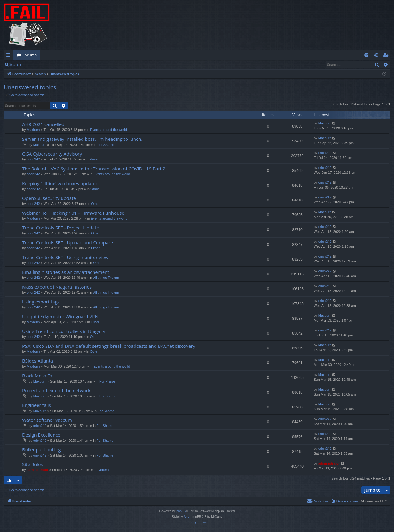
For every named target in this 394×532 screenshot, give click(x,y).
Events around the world (109, 130)
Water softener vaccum (47, 420)
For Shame (106, 145)
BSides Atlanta (38, 361)
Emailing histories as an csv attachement (66, 272)
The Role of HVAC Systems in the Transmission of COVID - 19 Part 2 (94, 169)
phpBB (181, 511)
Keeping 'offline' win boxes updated (60, 183)
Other (95, 189)
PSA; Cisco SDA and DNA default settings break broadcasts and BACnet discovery (109, 346)
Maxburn (33, 130)
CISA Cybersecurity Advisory (52, 154)
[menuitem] (366, 55)
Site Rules (33, 464)
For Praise (107, 381)
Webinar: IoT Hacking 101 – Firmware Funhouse (73, 213)
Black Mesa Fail (38, 376)
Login (34, 65)
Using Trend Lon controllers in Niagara (63, 331)
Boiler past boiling (42, 449)
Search (15, 65)
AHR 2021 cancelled (43, 124)
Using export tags (41, 302)
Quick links (10, 56)
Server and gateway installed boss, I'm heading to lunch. (82, 139)
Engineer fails (37, 405)
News (94, 159)
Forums (30, 55)
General (104, 470)
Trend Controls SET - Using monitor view (65, 257)
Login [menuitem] (377, 56)
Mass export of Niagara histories (57, 287)
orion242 (33, 159)
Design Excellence (41, 435)
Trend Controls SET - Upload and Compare (68, 242)
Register (55, 65)
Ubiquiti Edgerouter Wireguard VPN (60, 316)
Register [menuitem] (387, 56)
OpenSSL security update (49, 198)
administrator (38, 470)
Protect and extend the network (56, 390)
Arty (187, 517)
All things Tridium (106, 278)
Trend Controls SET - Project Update (61, 228)
